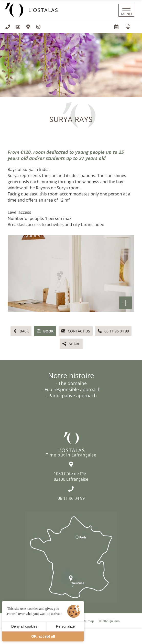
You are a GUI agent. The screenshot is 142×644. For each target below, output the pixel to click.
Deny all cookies (24, 626)
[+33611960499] (8, 27)
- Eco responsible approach (71, 389)
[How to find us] (28, 27)
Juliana (115, 621)
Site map (88, 621)
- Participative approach (71, 395)
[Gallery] (18, 27)
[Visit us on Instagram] (38, 27)
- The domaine (71, 383)
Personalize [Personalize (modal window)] (65, 626)
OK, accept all (43, 636)
